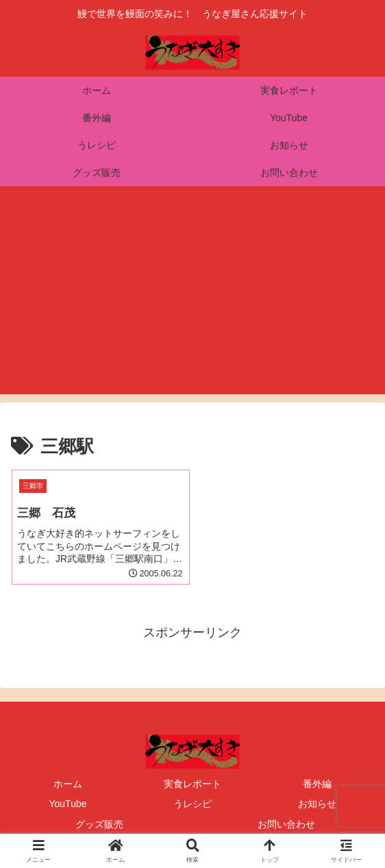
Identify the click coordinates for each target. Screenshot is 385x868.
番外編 (317, 784)
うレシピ (192, 804)
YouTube (67, 804)
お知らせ (317, 804)
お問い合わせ (286, 824)
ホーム (68, 784)
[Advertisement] (192, 298)
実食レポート (192, 784)
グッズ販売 (99, 824)
